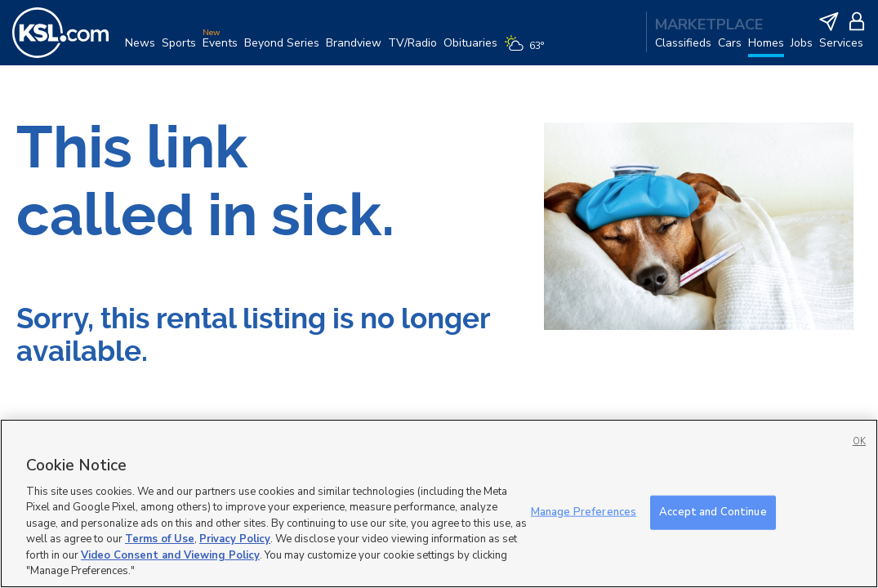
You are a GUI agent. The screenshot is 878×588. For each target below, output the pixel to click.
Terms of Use (160, 539)
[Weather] (527, 51)
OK (859, 441)
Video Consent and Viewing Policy (170, 555)
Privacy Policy (235, 539)
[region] (439, 503)
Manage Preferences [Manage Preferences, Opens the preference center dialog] (584, 512)
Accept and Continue (713, 512)
